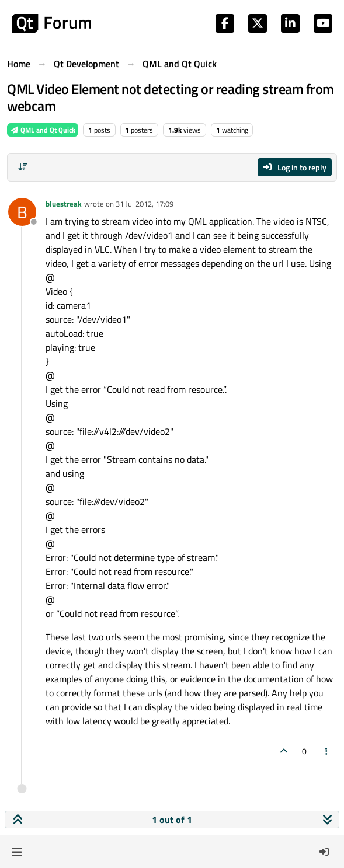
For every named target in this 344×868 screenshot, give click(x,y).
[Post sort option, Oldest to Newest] (23, 167)
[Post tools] (327, 751)
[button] (17, 852)
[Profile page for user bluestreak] (22, 212)
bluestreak (64, 204)
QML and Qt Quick (43, 130)
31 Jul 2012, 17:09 (145, 204)
